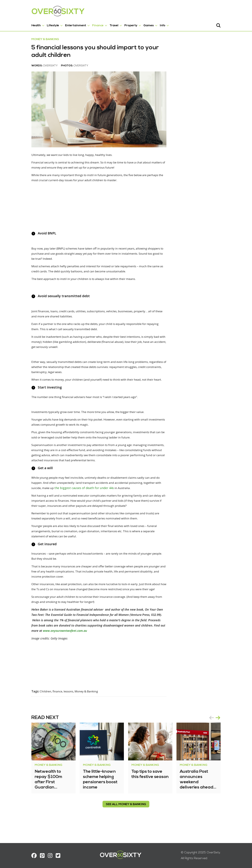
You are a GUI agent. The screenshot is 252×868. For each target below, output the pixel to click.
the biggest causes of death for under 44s (51, 508)
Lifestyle (42, 24)
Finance (87, 24)
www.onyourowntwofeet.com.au (133, 649)
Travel (103, 24)
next (229, 736)
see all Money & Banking (126, 822)
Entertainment (65, 24)
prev (222, 736)
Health (26, 24)
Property (120, 24)
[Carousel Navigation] (225, 736)
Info (152, 24)
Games (138, 24)
